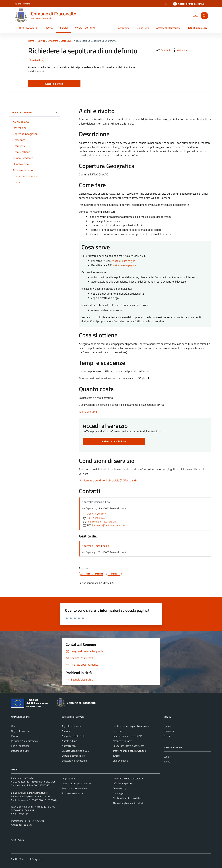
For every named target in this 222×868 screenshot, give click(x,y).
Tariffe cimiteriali (88, 412)
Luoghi (167, 757)
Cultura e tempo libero (73, 756)
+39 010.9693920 (94, 514)
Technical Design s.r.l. (32, 859)
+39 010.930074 (93, 518)
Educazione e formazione (75, 761)
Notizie (167, 726)
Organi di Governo (20, 731)
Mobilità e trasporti (122, 741)
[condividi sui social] (163, 50)
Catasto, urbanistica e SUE (75, 751)
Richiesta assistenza (72, 793)
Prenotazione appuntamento (77, 783)
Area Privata (17, 840)
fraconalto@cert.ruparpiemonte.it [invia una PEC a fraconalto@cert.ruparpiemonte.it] (109, 525)
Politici (14, 736)
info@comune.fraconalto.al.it (33, 793)
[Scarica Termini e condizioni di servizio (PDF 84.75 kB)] (108, 481)
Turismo (117, 756)
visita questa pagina (124, 261)
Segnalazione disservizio (74, 788)
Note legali (118, 793)
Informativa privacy (123, 783)
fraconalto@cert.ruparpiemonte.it (33, 796)
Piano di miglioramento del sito (129, 803)
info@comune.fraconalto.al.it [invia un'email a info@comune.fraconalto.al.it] (99, 522)
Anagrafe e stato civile (73, 736)
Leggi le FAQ (68, 778)
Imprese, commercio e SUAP (127, 736)
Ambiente (67, 731)
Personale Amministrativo (24, 741)
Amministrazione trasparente (128, 778)
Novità (49, 28)
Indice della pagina (35, 112)
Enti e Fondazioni (20, 746)
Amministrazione (28, 28)
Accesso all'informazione (168, 28)
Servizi (64, 28)
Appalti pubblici (70, 741)
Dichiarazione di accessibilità (127, 798)
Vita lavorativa (120, 761)
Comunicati (169, 731)
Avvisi (167, 736)
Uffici (14, 726)
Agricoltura (124, 28)
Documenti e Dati (20, 751)
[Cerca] (204, 16)
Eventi (167, 762)
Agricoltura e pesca (72, 726)
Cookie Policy (120, 788)
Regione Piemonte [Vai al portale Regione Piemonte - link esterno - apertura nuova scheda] (22, 4)
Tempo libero (143, 28)
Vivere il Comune (85, 28)
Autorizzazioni (69, 746)
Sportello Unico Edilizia (96, 546)
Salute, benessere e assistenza (129, 746)
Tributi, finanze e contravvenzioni (130, 751)
